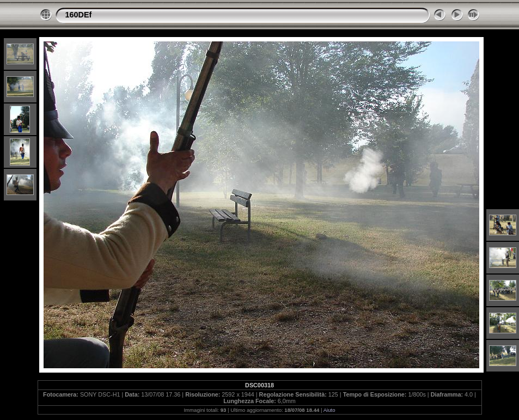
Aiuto (329, 410)
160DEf (79, 15)
